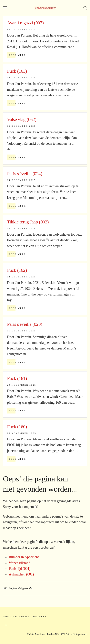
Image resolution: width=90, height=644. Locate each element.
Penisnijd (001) (20, 569)
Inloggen (40, 617)
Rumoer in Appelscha (24, 557)
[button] (5, 8)
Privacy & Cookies (16, 617)
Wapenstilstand (20, 563)
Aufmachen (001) (21, 574)
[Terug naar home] (45, 8)
